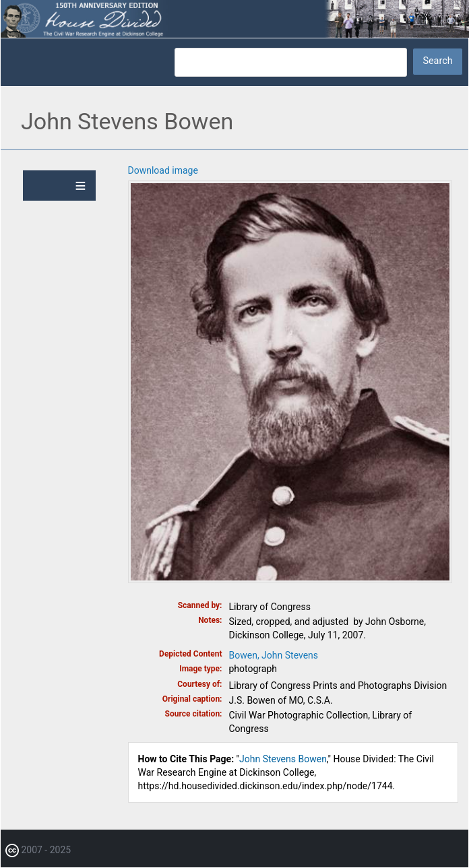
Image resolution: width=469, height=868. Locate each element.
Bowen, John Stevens (274, 655)
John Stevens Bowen (283, 759)
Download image (163, 170)
